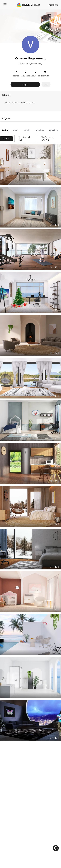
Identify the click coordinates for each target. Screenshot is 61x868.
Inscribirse (53, 5)
